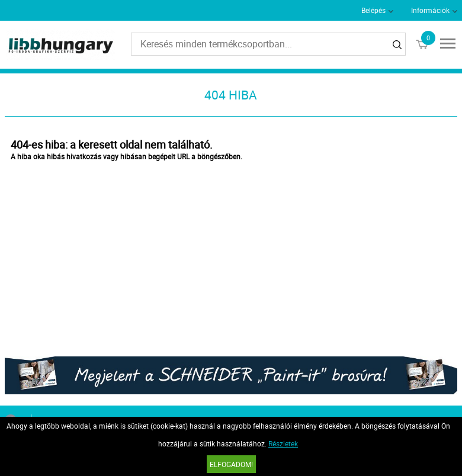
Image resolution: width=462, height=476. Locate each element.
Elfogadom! (231, 464)
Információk (430, 10)
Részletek (283, 443)
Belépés (373, 10)
